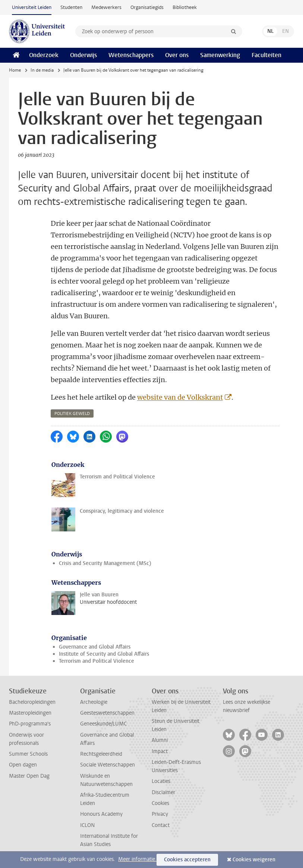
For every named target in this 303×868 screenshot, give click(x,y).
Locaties (161, 781)
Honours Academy (101, 814)
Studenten (71, 7)
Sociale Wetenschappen (108, 765)
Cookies (160, 803)
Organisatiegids (147, 7)
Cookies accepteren (187, 860)
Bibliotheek (185, 7)
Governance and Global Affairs (95, 647)
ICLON (87, 825)
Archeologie (94, 702)
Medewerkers (106, 7)
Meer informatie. (137, 859)
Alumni (160, 740)
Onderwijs (83, 55)
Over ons (177, 55)
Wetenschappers (131, 55)
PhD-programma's (30, 724)
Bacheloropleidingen (32, 702)
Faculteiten (266, 55)
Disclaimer (163, 792)
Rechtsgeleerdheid (101, 754)
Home (15, 70)
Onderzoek (44, 55)
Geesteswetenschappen (107, 713)
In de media (42, 70)
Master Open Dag (29, 776)
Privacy (160, 814)
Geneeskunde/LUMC (103, 724)
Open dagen (23, 765)
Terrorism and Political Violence (97, 661)
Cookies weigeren (254, 860)
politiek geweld (72, 414)
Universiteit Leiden (32, 7)
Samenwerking (220, 55)
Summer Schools (28, 754)
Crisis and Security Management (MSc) (105, 563)
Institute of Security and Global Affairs (104, 654)
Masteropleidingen (30, 713)
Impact (160, 751)
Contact (161, 825)
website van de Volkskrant (180, 397)
